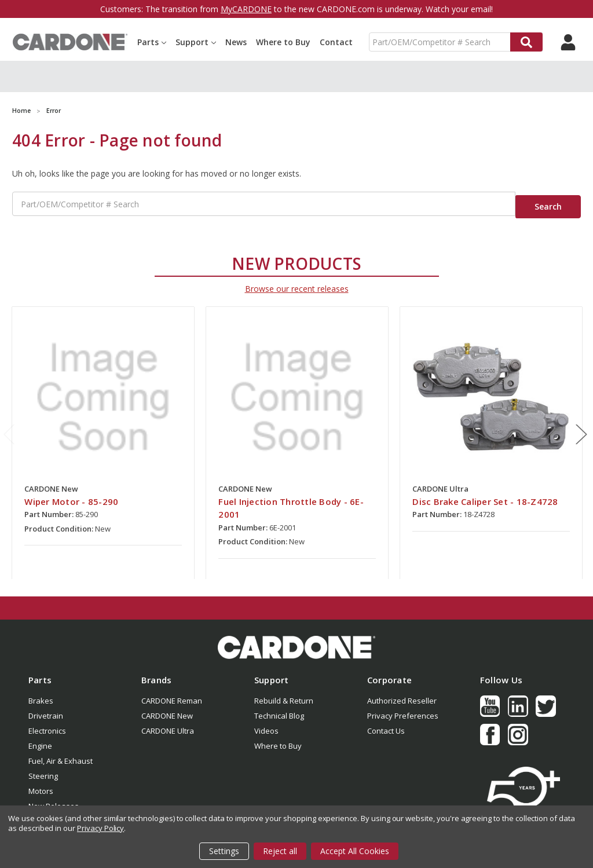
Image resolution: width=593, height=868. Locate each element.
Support (196, 42)
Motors (41, 784)
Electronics (47, 724)
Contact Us (386, 724)
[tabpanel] (103, 436)
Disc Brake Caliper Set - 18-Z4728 (485, 495)
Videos (266, 724)
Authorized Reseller (402, 694)
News (236, 42)
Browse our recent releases (297, 282)
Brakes (41, 694)
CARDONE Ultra (168, 724)
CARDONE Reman (172, 694)
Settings (224, 851)
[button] (296, 640)
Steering (43, 769)
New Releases (54, 799)
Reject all (280, 851)
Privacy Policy (100, 828)
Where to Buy (283, 42)
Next (581, 428)
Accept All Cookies (355, 851)
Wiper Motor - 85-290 (71, 495)
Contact (336, 42)
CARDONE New (167, 709)
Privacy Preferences (403, 709)
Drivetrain (46, 709)
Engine (40, 739)
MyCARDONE (246, 9)
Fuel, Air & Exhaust (61, 754)
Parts (152, 42)
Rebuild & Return (284, 694)
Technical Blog (279, 709)
